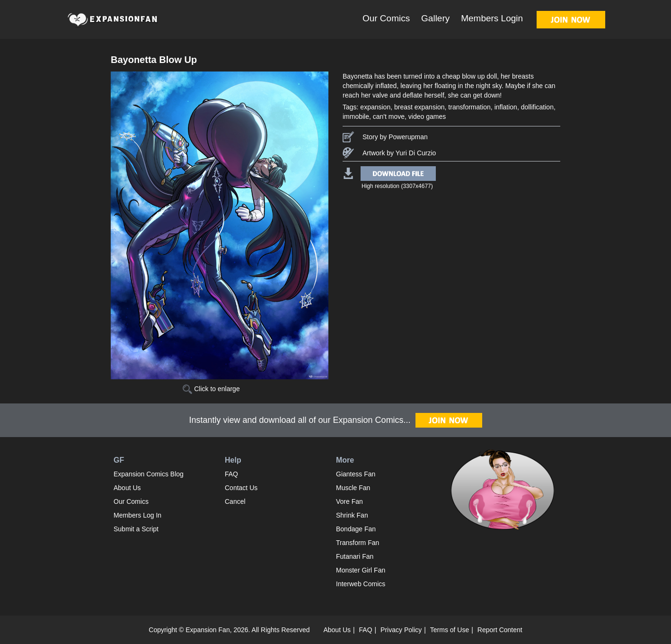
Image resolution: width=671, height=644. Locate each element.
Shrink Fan (352, 515)
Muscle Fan (353, 488)
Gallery (435, 18)
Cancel (235, 501)
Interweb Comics (361, 584)
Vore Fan (349, 501)
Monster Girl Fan (361, 570)
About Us (127, 488)
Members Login (492, 18)
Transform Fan (358, 543)
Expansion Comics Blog (149, 474)
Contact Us (241, 488)
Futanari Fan (355, 556)
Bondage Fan (356, 529)
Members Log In (137, 515)
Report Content (500, 630)
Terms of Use (450, 630)
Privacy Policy (401, 630)
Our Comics (386, 18)
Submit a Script (136, 529)
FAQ (231, 474)
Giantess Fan (356, 474)
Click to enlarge (211, 389)
